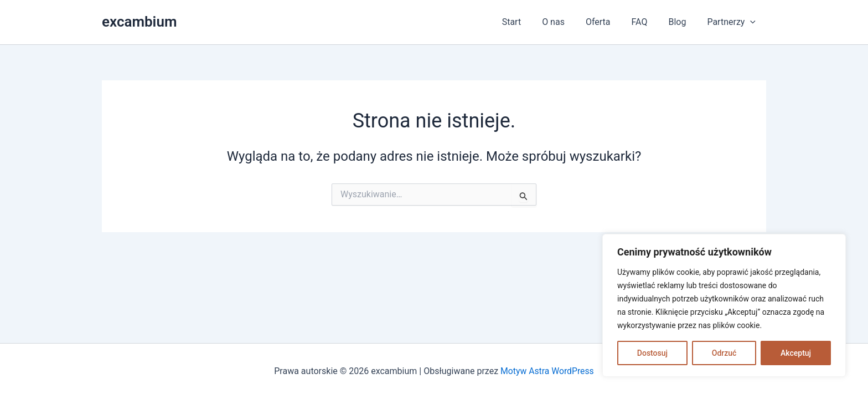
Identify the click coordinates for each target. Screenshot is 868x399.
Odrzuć (724, 353)
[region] (724, 305)
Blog (682, 22)
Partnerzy (733, 22)
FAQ (648, 22)
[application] (752, 22)
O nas (568, 22)
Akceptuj (796, 353)
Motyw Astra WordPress (547, 371)
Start (530, 22)
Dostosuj (652, 353)
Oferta (610, 22)
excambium (139, 22)
